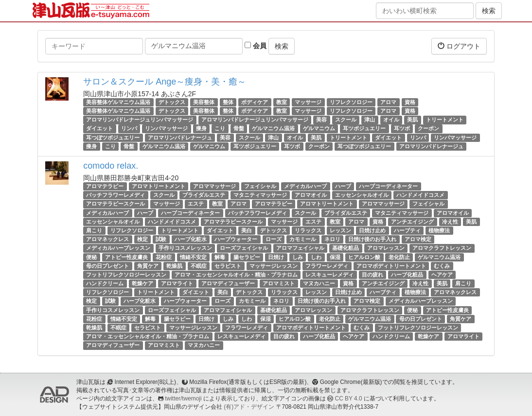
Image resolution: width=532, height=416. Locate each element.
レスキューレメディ (329, 275)
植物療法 (439, 230)
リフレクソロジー (351, 102)
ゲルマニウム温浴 (273, 129)
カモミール (303, 239)
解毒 (220, 257)
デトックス (172, 102)
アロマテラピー (105, 186)
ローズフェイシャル (244, 248)
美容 (321, 120)
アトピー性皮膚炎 (126, 257)
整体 (228, 102)
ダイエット (99, 129)
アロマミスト (279, 283)
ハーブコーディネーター (388, 186)
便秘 (91, 257)
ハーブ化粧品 (407, 275)
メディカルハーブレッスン (118, 248)
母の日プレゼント (107, 266)
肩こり (94, 230)
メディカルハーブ (305, 186)
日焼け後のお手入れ (372, 239)
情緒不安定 (193, 257)
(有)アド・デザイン (249, 407)
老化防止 (399, 257)
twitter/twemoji (183, 399)
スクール (346, 120)
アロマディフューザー (228, 283)
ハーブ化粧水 (191, 239)
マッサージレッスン (274, 266)
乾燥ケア (142, 283)
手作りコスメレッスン (185, 248)
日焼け (276, 257)
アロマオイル (311, 195)
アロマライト (177, 283)
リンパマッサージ (166, 129)
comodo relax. (111, 166)
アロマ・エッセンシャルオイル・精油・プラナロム (236, 275)
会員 (256, 46)
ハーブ (343, 186)
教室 (282, 102)
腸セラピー (247, 257)
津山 (370, 120)
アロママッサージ (214, 186)
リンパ (129, 129)
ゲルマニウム (319, 129)
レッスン (340, 230)
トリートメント (445, 120)
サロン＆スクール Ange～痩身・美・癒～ (165, 82)
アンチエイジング (412, 222)
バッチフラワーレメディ (115, 195)
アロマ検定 (418, 239)
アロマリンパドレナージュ (180, 138)
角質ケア (148, 266)
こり (220, 129)
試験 (161, 239)
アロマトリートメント (159, 186)
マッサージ (308, 102)
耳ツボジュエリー (364, 129)
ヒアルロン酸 (364, 257)
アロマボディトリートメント (391, 266)
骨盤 (239, 129)
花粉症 (164, 257)
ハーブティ (407, 230)
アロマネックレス (107, 239)
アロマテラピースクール (115, 204)
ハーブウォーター (236, 239)
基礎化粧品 (346, 248)
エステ (196, 204)
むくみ (442, 266)
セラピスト (228, 266)
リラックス (308, 230)
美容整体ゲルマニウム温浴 (118, 102)
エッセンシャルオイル (362, 195)
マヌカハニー (319, 283)
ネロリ (332, 239)
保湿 (335, 257)
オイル (391, 120)
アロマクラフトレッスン (442, 248)
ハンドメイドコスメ (420, 195)
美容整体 (204, 102)
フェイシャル (260, 186)
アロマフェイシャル (300, 248)
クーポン (428, 129)
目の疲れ (372, 275)
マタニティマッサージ (260, 195)
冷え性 (450, 222)
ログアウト (459, 46)
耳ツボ (402, 129)
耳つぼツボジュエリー (113, 138)
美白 (247, 230)
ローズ (274, 239)
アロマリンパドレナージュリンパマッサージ (140, 120)
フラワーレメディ (327, 266)
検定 (142, 239)
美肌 (412, 120)
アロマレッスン (386, 248)
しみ (298, 257)
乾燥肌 (174, 266)
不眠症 (199, 266)
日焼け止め (372, 230)
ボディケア (255, 102)
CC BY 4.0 (349, 399)
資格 (410, 102)
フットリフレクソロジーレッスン (126, 275)
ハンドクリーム (105, 283)
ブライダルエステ (204, 195)
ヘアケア (442, 275)
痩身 (201, 129)
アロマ (388, 102)
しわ (316, 257)
